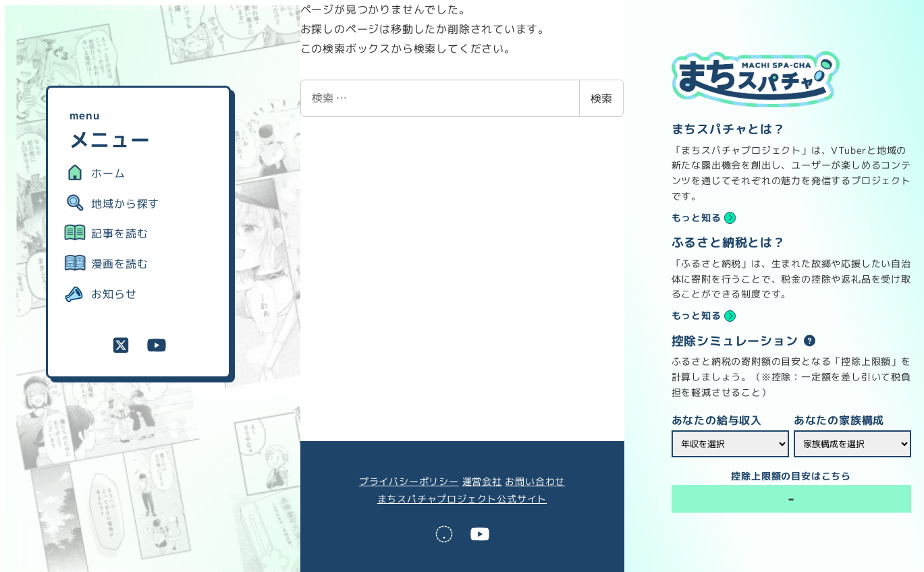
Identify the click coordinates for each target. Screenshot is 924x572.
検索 (601, 98)
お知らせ (114, 294)
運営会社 (482, 482)
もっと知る (697, 218)
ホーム (108, 173)
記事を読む (119, 233)
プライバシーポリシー (409, 482)
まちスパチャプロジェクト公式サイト (462, 499)
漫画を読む (119, 264)
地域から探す (125, 204)
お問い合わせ (535, 482)
